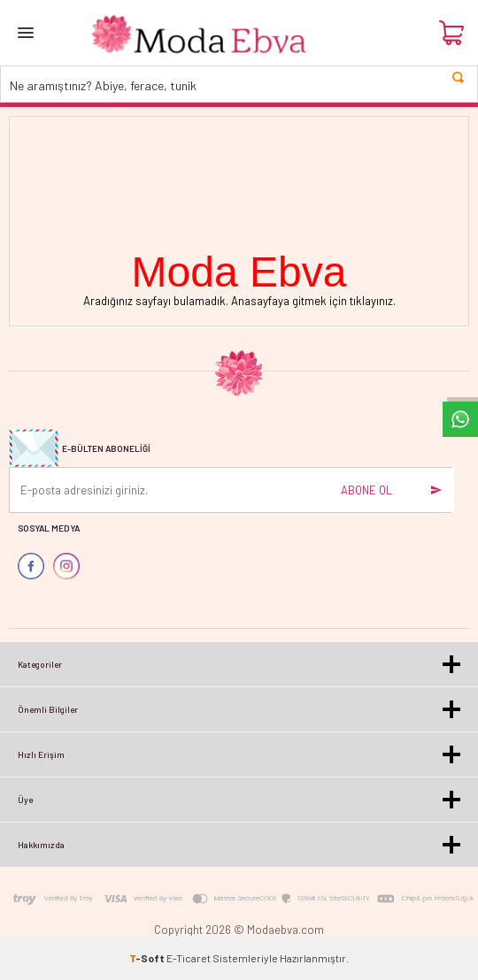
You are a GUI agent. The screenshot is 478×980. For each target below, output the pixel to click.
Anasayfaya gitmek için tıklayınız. (313, 301)
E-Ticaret (189, 958)
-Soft (148, 958)
